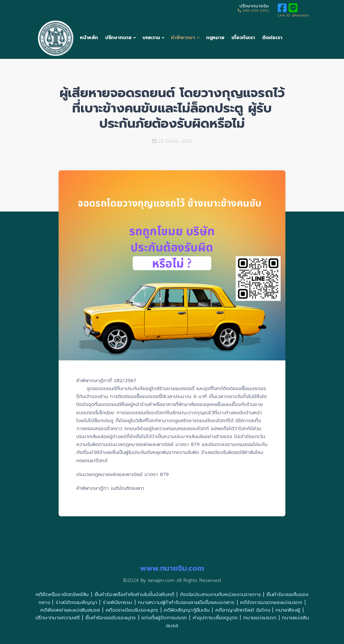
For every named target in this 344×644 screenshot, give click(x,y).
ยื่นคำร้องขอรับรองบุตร (111, 618)
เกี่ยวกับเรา (243, 38)
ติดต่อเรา (272, 38)
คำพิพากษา (183, 38)
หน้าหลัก (89, 38)
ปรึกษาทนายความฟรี (58, 618)
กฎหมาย (215, 38)
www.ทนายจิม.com (172, 568)
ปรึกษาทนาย (118, 38)
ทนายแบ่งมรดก (260, 618)
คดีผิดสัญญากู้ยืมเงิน (187, 610)
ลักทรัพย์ (244, 610)
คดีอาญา (225, 610)
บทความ (151, 38)
